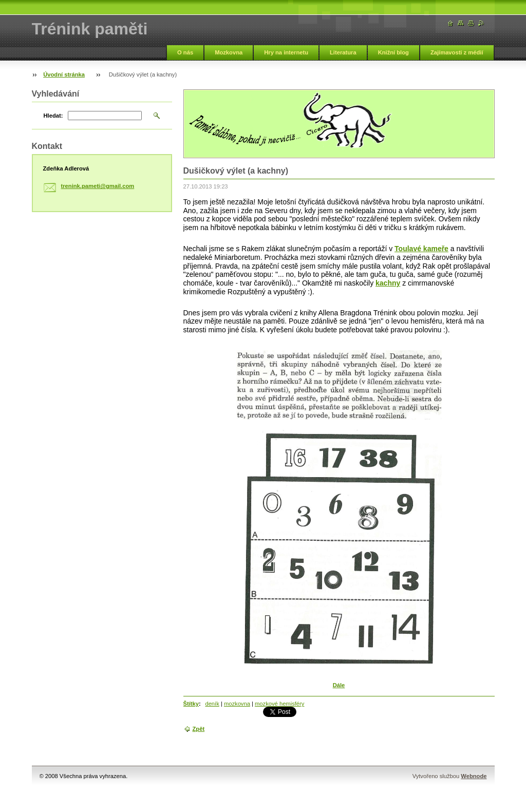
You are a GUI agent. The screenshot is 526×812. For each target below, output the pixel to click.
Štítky (191, 704)
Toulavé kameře (421, 249)
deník (212, 704)
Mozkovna (229, 52)
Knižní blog (393, 52)
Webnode (474, 776)
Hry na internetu (286, 52)
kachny (388, 283)
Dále (339, 685)
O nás (185, 52)
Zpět (199, 729)
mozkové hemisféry (279, 704)
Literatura (343, 52)
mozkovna (237, 704)
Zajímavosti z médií (457, 52)
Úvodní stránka (64, 74)
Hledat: (53, 116)
